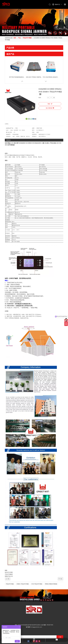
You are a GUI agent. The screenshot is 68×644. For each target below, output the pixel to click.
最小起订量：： (10, 123)
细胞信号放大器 (9, 567)
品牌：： (36, 119)
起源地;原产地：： (11, 119)
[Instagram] (37, 632)
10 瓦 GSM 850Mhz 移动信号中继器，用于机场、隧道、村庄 (51, 77)
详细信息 (8, 131)
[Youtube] (34, 632)
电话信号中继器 (9, 563)
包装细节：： (9, 125)
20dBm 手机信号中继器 (23, 575)
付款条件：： (9, 127)
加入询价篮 (50, 108)
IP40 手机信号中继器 (37, 575)
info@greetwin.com (37, 618)
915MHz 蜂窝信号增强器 (51, 575)
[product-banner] (34, 586)
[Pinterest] (39, 632)
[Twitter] (31, 632)
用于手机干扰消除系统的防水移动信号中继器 (17, 77)
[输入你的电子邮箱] (30, 628)
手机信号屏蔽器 (9, 565)
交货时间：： (37, 125)
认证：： (8, 121)
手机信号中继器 (10, 575)
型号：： (36, 121)
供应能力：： (37, 127)
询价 (50, 104)
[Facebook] (28, 632)
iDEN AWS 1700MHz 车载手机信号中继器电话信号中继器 (34, 77)
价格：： (36, 123)
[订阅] (60, 628)
